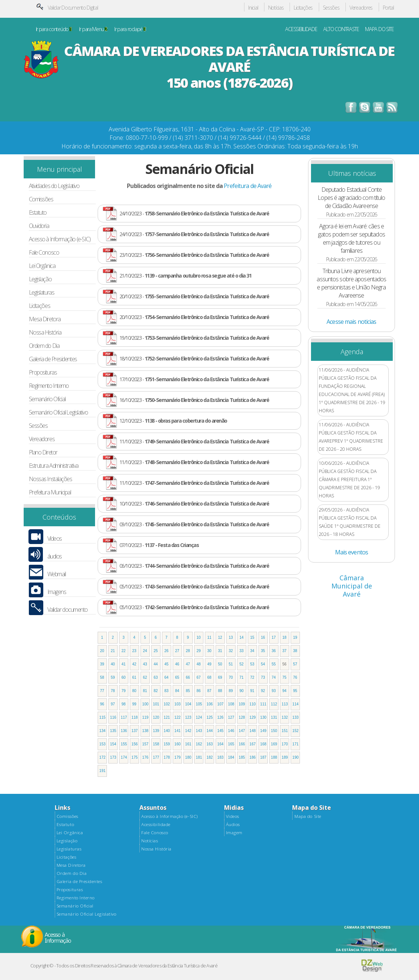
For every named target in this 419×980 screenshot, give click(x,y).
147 (242, 731)
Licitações (303, 8)
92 (263, 691)
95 (295, 691)
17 (274, 637)
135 (113, 731)
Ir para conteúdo (54, 29)
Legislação (40, 279)
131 (274, 717)
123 (188, 717)
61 (134, 677)
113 (285, 704)
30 (209, 651)
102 (167, 704)
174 (124, 757)
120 (156, 717)
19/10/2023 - (194, 338)
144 (210, 731)
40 (113, 664)
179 (178, 757)
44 (156, 664)
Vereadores (361, 8)
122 (178, 717)
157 (146, 744)
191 (103, 771)
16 (263, 637)
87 (209, 691)
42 (134, 664)
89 (231, 691)
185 (242, 757)
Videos (233, 816)
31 (220, 651)
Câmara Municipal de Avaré (352, 586)
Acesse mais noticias (351, 322)
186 (253, 757)
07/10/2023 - (159, 545)
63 (156, 677)
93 (274, 691)
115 (103, 717)
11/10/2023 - (194, 441)
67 (199, 677)
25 (156, 651)
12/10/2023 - (173, 421)
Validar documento (67, 610)
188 (274, 757)
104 (188, 704)
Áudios (233, 825)
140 (167, 731)
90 (242, 691)
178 (167, 757)
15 (252, 637)
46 (177, 664)
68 (209, 677)
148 (253, 731)
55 (274, 664)
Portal (388, 8)
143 (199, 731)
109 (242, 704)
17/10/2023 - (194, 379)
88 (220, 691)
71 (242, 677)
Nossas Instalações (50, 479)
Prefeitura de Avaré (248, 186)
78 (113, 691)
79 (124, 691)
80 (134, 691)
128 (242, 717)
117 (124, 717)
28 (188, 651)
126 (221, 717)
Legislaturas (42, 293)
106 (210, 704)
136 (124, 731)
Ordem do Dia (44, 346)
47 (188, 664)
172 (103, 757)
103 (178, 704)
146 (231, 731)
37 (285, 651)
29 (199, 651)
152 (296, 731)
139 (156, 731)
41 (124, 664)
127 (231, 717)
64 (167, 677)
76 (295, 677)
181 (199, 757)
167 (253, 744)
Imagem (234, 833)
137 (135, 731)
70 (231, 677)
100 (146, 704)
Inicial (253, 8)
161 (188, 744)
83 (167, 691)
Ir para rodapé (130, 29)
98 (124, 704)
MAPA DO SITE (379, 29)
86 (199, 691)
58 (102, 677)
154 (113, 744)
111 (263, 704)
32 (231, 651)
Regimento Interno (49, 386)
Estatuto (38, 213)
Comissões (41, 199)
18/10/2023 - (194, 358)
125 (210, 717)
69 (220, 677)
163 (210, 744)
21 (113, 651)
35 (263, 651)
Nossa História (45, 333)
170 (285, 744)
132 (285, 717)
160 (178, 744)
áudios (55, 556)
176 (146, 757)
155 (124, 744)
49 (209, 664)
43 (145, 664)
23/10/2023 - (194, 255)
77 (102, 691)
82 (156, 691)
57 (295, 664)
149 (263, 731)
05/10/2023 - (194, 586)
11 (209, 637)
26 (167, 651)
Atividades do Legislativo (54, 186)
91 (252, 691)
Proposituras (43, 372)
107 (221, 704)
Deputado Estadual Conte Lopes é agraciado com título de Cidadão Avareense (351, 198)
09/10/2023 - (194, 524)
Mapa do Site (308, 816)
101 (156, 704)
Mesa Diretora (45, 319)
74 (274, 677)
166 (242, 744)
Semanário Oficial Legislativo (58, 412)
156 (135, 744)
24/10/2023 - (194, 213)
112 (274, 704)
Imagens (57, 592)
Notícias (276, 8)
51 (231, 664)
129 (253, 717)
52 (242, 664)
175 (135, 757)
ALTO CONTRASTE (341, 29)
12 (220, 637)
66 (188, 677)
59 (113, 677)
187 (263, 757)
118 (135, 717)
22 (124, 651)
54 (263, 664)
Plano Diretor (43, 452)
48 (199, 664)
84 (177, 691)
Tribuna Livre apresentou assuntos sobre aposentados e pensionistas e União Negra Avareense (351, 283)
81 (145, 691)
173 (113, 757)
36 (274, 651)
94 (285, 691)
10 (199, 637)
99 (134, 704)
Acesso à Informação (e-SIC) (60, 239)
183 (221, 757)
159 (167, 744)
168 (263, 744)
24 (145, 651)
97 (113, 704)
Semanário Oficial (47, 399)
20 (102, 651)
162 (199, 744)
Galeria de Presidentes (53, 359)
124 (199, 717)
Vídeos (55, 539)
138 (146, 731)
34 (252, 651)
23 (134, 651)
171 (296, 744)
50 (220, 664)
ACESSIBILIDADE (301, 29)
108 (231, 704)
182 (210, 757)
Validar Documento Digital (73, 8)
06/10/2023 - (194, 566)
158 (156, 744)
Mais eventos (352, 552)
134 (103, 731)
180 (188, 757)
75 (285, 677)
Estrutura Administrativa (54, 466)
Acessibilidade (156, 825)
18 (285, 637)
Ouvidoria (39, 226)
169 (274, 744)
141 (178, 731)
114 (296, 704)
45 (167, 664)
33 (242, 651)
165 (231, 744)
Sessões (331, 8)
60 (124, 677)
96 (102, 704)
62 (145, 677)
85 (188, 691)
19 (295, 637)
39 (102, 664)
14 (242, 637)
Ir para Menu (93, 29)
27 (177, 651)
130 (263, 717)
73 (263, 677)
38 (295, 651)
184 (231, 757)
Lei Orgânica (42, 266)
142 (188, 731)
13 (231, 637)
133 (296, 717)
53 (252, 664)
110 (253, 704)
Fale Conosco (44, 253)
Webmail (57, 574)
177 (156, 757)
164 (221, 744)
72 (252, 677)
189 (285, 757)
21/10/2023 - (185, 276)
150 (274, 731)
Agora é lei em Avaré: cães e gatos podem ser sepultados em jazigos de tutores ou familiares (352, 238)
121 (167, 717)
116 (113, 717)
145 (221, 731)
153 (103, 744)
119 (146, 717)
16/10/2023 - (194, 400)
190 (296, 757)
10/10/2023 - (194, 504)
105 (199, 704)
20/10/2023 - (194, 296)
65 (177, 677)
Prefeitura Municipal (50, 492)
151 (285, 731)
